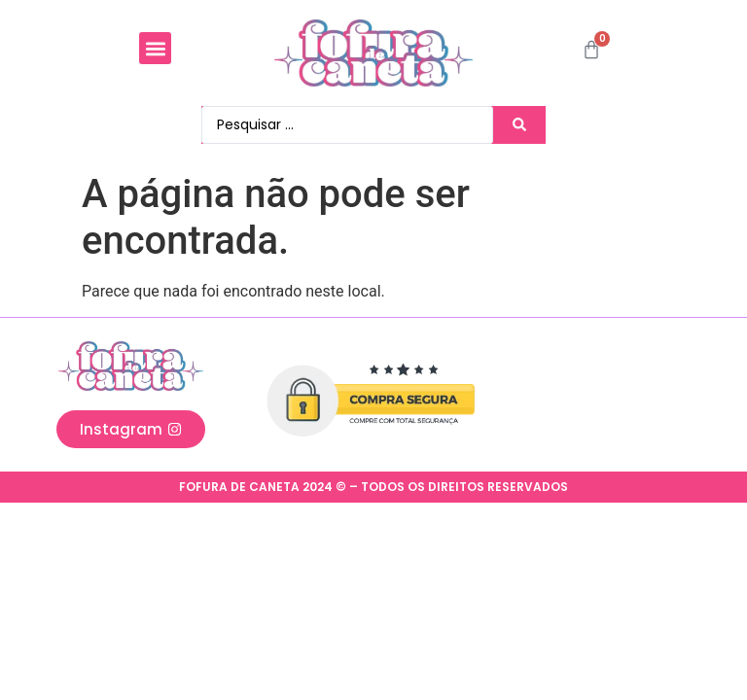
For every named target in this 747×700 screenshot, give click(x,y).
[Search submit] (524, 124)
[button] (155, 48)
